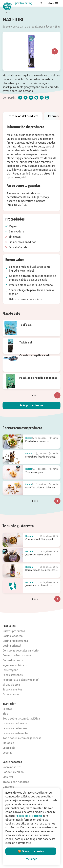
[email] (31, 98)
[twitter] (26, 98)
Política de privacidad (29, 816)
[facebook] (20, 98)
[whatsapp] (47, 98)
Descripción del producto (23, 116)
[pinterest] (36, 98)
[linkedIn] (42, 98)
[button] (32, 405)
